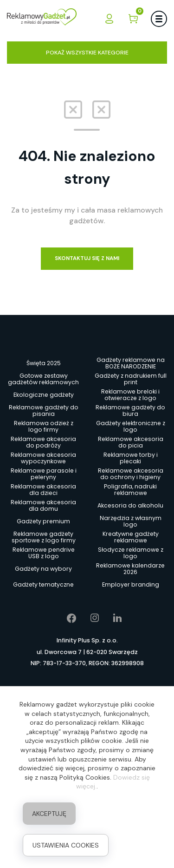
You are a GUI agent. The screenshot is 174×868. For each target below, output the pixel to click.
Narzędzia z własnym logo (131, 521)
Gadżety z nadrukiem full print (131, 379)
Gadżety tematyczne (43, 584)
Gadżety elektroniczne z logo (131, 427)
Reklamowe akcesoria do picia (131, 442)
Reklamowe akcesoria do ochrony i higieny (131, 474)
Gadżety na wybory (43, 569)
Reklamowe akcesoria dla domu (43, 506)
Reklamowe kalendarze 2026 (130, 569)
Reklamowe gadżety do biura (130, 411)
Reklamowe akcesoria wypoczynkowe (43, 458)
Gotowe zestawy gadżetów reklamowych (43, 379)
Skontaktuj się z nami (87, 258)
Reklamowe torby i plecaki (131, 458)
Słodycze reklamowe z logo (131, 553)
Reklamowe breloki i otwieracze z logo (130, 395)
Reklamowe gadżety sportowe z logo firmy (44, 537)
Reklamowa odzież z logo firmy (44, 427)
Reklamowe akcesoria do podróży (43, 442)
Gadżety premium (43, 521)
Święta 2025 (44, 363)
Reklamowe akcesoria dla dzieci (43, 490)
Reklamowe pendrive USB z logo (44, 553)
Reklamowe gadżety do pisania (44, 411)
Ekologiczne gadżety (44, 395)
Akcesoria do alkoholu (130, 505)
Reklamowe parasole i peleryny (44, 474)
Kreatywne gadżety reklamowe (131, 537)
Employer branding (131, 584)
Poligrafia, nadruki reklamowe (130, 490)
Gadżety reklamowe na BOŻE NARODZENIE (131, 363)
